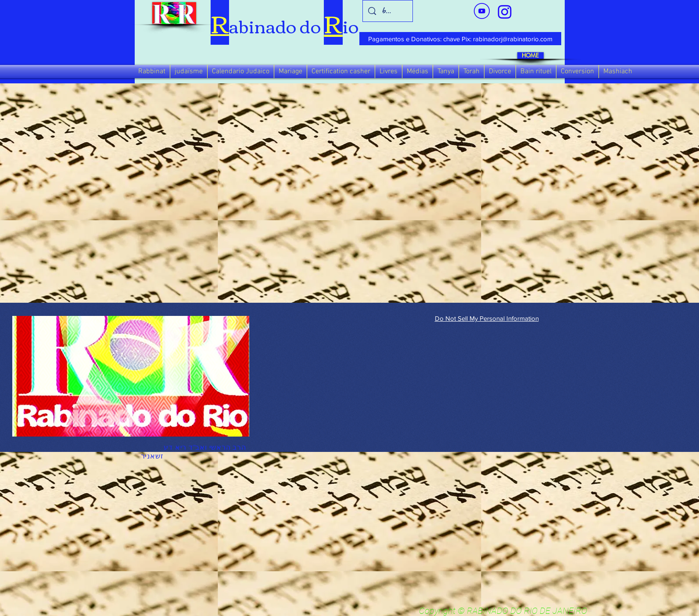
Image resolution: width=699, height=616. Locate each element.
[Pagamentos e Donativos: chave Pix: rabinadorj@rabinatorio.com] (460, 39)
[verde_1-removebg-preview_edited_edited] (505, 12)
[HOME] (531, 56)
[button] (152, 72)
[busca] (387, 11)
